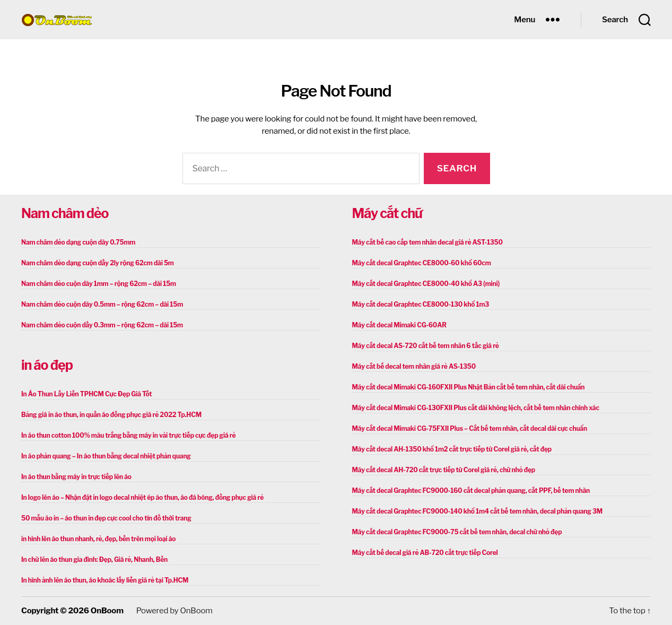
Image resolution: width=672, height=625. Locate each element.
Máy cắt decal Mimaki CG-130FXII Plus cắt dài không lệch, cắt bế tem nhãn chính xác (476, 408)
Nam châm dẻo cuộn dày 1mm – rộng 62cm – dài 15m (99, 284)
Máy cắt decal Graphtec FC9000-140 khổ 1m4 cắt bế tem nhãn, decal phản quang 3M (477, 511)
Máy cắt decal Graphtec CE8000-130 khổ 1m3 (421, 304)
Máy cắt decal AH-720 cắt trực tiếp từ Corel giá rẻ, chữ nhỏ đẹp (444, 470)
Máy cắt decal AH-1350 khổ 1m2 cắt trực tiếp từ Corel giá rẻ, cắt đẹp (452, 449)
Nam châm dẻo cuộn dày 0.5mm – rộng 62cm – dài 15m (102, 304)
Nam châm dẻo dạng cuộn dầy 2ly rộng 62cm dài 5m (98, 263)
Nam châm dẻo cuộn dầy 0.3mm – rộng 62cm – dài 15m (102, 325)
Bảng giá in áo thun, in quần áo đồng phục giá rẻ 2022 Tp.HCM (111, 415)
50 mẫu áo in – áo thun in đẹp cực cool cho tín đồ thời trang (106, 518)
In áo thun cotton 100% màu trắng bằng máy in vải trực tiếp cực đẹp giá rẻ (128, 435)
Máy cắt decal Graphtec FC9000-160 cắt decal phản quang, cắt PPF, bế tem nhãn (471, 491)
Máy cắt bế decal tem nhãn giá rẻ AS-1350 (414, 366)
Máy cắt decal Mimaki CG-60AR (399, 325)
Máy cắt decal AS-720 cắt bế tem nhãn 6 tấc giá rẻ (426, 346)
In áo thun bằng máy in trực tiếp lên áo (76, 477)
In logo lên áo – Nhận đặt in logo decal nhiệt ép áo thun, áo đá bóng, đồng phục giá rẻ (142, 497)
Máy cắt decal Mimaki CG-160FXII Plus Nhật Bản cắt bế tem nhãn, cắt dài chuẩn (469, 387)
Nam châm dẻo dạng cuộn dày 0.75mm (78, 242)
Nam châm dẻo (65, 213)
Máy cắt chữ (387, 213)
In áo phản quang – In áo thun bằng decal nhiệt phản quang (106, 456)
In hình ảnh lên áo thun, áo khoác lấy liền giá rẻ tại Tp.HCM (105, 580)
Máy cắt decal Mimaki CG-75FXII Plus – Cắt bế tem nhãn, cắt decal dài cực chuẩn (470, 428)
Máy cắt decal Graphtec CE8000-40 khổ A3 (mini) (426, 284)
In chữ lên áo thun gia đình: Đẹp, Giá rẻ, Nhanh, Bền (94, 559)
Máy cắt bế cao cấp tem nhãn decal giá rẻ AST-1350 (427, 242)
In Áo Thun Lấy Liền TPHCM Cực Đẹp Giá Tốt (86, 394)
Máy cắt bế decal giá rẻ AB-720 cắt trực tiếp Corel (425, 553)
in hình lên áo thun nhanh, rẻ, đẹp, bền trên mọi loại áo (98, 539)
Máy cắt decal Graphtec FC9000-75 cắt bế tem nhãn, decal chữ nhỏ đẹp (457, 532)
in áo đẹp (47, 365)
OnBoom (107, 611)
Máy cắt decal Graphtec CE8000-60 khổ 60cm (422, 263)
